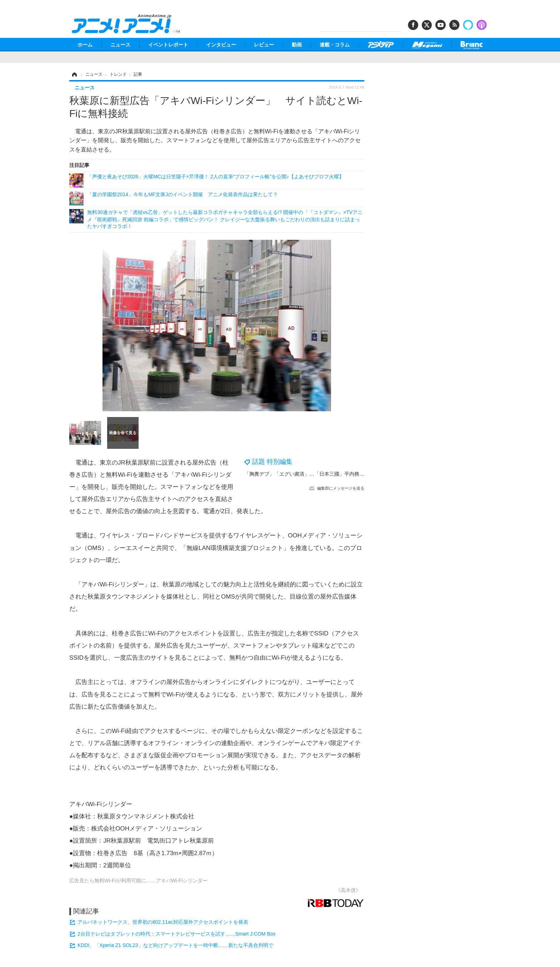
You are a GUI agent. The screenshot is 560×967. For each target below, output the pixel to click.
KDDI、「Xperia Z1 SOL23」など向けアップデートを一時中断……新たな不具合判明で (175, 945)
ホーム (85, 45)
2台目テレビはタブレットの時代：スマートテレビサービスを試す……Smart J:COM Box (177, 934)
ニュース (120, 45)
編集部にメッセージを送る (341, 488)
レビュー (264, 45)
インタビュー (221, 45)
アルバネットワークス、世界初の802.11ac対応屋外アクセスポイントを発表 (163, 922)
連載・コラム (335, 45)
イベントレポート (168, 45)
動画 (297, 45)
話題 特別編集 (272, 462)
